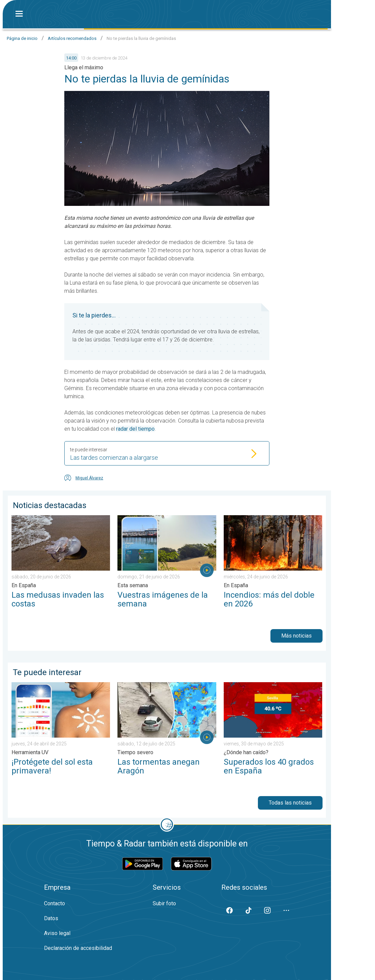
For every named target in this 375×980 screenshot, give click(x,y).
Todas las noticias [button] (290, 803)
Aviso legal (57, 933)
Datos (51, 918)
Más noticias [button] (296, 636)
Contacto (54, 903)
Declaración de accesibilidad (78, 948)
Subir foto (164, 903)
